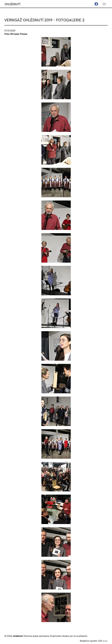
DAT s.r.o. (103, 641)
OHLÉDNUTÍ (12, 4)
